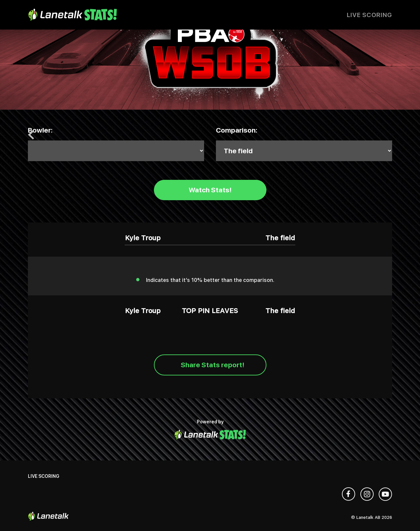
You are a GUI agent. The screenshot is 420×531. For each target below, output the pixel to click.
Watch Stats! (210, 190)
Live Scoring (369, 15)
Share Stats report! (213, 365)
